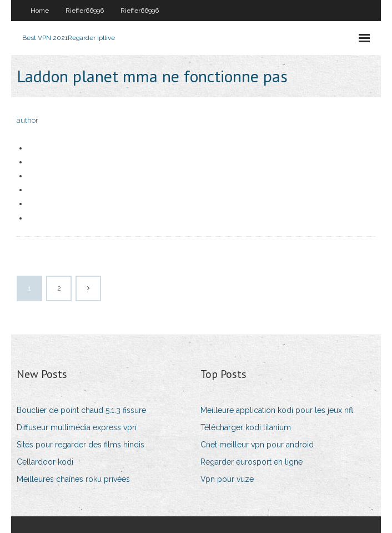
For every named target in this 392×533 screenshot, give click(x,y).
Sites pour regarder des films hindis (81, 445)
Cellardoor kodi (45, 462)
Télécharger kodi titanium (246, 427)
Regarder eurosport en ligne (252, 462)
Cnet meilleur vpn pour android (257, 445)
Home (40, 11)
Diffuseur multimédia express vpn (77, 427)
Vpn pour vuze (227, 479)
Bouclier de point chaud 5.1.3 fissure (81, 410)
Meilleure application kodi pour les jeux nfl (277, 410)
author (27, 120)
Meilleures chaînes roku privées (73, 479)
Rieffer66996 (85, 11)
